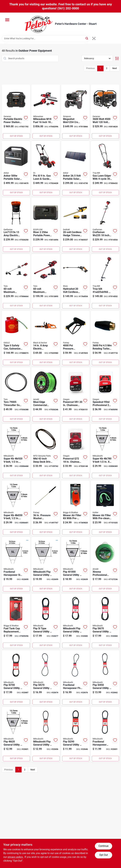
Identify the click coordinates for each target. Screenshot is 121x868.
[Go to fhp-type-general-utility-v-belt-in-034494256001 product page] (46, 621)
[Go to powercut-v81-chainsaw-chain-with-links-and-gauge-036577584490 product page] (75, 395)
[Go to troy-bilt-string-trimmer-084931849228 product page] (105, 282)
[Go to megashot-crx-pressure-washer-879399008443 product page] (75, 112)
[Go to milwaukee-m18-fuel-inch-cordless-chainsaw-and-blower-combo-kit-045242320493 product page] (46, 112)
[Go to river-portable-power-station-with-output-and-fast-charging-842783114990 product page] (46, 225)
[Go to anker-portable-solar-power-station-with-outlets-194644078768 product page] (16, 169)
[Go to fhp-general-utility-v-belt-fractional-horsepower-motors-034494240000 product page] (75, 565)
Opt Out (104, 855)
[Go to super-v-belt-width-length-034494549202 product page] (16, 452)
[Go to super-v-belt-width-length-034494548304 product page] (16, 508)
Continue (103, 846)
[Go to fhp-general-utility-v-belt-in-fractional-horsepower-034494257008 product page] (16, 678)
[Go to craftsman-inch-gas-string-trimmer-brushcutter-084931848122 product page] (105, 225)
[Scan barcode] (94, 38)
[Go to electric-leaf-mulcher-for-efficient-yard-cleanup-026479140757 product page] (16, 225)
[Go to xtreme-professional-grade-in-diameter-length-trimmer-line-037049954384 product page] (105, 565)
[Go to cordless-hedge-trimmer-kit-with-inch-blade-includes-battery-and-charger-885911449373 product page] (75, 225)
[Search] (87, 38)
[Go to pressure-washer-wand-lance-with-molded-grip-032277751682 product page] (46, 508)
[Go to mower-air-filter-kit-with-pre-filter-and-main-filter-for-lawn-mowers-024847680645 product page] (75, 508)
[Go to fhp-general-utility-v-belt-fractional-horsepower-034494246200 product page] (16, 735)
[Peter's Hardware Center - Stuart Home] (39, 24)
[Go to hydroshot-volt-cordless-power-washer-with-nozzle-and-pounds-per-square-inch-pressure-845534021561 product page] (75, 282)
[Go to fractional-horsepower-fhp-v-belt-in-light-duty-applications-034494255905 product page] (75, 678)
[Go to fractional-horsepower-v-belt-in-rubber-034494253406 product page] (105, 735)
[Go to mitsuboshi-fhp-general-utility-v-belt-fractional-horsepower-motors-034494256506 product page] (75, 621)
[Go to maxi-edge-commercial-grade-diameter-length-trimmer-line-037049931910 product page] (46, 395)
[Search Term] (46, 38)
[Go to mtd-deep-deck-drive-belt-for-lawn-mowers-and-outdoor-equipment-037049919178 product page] (46, 452)
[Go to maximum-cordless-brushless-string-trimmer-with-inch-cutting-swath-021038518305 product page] (16, 282)
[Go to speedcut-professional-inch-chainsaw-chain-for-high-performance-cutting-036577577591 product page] (105, 395)
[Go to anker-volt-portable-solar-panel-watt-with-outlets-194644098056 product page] (75, 169)
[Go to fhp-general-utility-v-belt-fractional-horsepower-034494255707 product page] (46, 678)
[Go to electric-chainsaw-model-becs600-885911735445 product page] (46, 339)
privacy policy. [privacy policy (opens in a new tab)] (15, 857)
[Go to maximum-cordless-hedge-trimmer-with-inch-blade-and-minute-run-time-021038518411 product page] (46, 282)
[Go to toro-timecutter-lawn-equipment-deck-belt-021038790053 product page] (16, 395)
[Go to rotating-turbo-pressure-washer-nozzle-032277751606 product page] (105, 339)
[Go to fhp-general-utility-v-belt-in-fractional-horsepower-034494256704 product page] (105, 621)
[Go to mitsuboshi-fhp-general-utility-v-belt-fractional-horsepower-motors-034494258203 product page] (46, 565)
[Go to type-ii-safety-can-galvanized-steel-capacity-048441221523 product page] (16, 339)
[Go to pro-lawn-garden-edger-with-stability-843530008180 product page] (46, 169)
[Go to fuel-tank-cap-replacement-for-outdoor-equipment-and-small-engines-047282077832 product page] (16, 621)
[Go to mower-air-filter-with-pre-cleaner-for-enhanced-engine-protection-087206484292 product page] (105, 508)
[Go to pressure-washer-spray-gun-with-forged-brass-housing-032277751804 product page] (75, 339)
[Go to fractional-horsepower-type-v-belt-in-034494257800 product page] (16, 565)
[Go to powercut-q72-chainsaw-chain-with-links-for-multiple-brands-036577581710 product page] (75, 452)
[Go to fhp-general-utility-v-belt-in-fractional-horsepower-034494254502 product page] (105, 678)
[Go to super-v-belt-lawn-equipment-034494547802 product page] (105, 452)
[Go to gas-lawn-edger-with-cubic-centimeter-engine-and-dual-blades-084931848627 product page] (105, 169)
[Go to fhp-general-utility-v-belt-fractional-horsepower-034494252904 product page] (75, 735)
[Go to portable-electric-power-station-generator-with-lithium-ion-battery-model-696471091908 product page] (16, 112)
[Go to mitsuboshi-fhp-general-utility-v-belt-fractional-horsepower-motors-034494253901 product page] (46, 735)
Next (115, 68)
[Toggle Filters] (117, 58)
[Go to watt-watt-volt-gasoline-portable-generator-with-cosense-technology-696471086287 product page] (105, 112)
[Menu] (7, 20)
